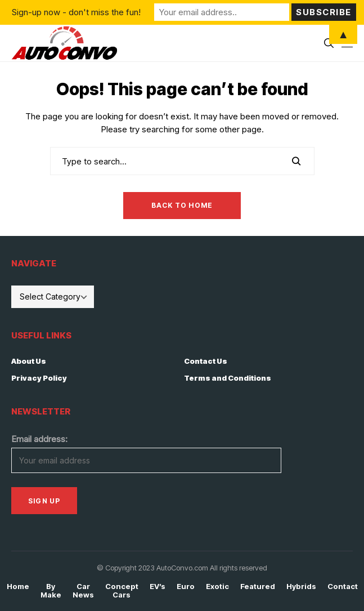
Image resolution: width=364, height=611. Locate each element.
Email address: (39, 439)
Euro (186, 587)
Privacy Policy (39, 378)
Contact (343, 587)
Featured (258, 587)
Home (18, 587)
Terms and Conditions (228, 378)
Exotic (217, 587)
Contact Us (206, 361)
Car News (83, 591)
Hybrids (301, 587)
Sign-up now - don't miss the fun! (76, 12)
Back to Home (182, 205)
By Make (51, 591)
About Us (29, 361)
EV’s (158, 587)
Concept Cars (122, 591)
